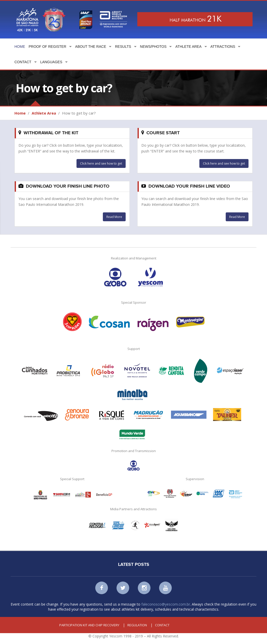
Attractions (223, 47)
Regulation (137, 625)
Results (123, 47)
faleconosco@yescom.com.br (166, 604)
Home (20, 47)
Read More (114, 217)
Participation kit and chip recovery (89, 625)
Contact (23, 62)
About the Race (91, 47)
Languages (51, 62)
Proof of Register (47, 47)
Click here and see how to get (101, 163)
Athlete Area (188, 47)
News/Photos (153, 47)
